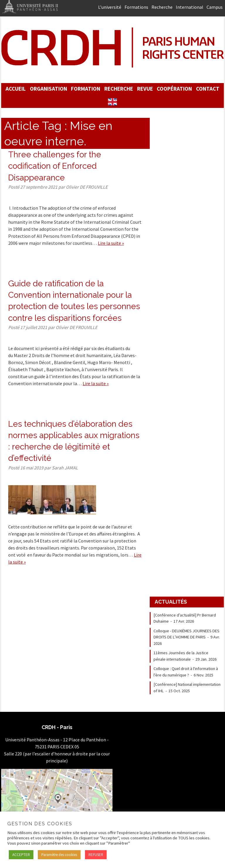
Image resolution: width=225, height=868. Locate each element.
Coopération (174, 89)
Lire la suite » (111, 243)
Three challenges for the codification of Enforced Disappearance (55, 166)
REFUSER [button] (96, 855)
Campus (215, 7)
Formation (86, 89)
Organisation (48, 89)
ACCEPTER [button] (21, 855)
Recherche (162, 7)
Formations (136, 7)
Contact (208, 89)
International (190, 7)
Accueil (16, 89)
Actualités (171, 602)
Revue (145, 89)
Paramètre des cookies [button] (59, 855)
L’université (110, 7)
